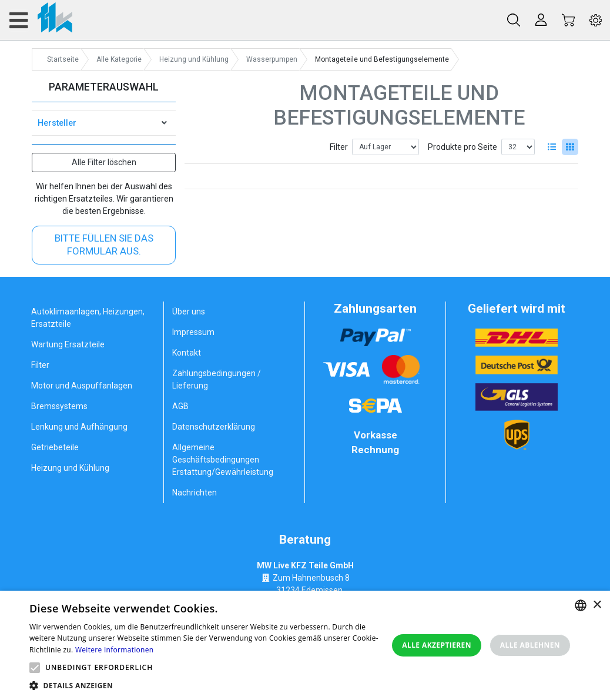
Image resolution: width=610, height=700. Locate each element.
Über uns (189, 312)
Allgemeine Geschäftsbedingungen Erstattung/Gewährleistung (223, 460)
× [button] (597, 605)
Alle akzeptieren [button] (437, 645)
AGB (180, 406)
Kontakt (187, 353)
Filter (339, 147)
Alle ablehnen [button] (530, 645)
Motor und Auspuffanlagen (82, 386)
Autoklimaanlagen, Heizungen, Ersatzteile (88, 318)
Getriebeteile (55, 447)
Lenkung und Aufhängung (79, 427)
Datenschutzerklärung (214, 427)
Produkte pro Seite (462, 147)
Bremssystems (59, 406)
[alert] (305, 645)
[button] (35, 668)
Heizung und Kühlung (70, 468)
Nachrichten (195, 493)
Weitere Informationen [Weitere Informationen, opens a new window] (115, 650)
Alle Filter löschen (104, 162)
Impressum (193, 332)
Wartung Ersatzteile (68, 344)
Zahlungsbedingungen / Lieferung (217, 379)
